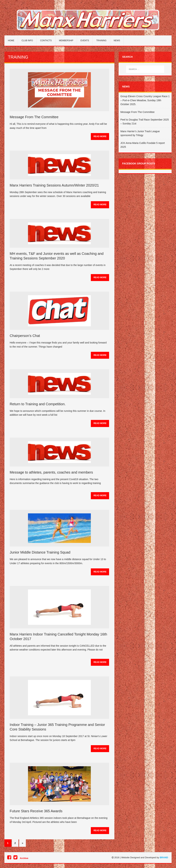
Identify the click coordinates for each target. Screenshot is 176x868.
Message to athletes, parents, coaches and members (51, 472)
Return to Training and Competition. (38, 404)
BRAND (164, 857)
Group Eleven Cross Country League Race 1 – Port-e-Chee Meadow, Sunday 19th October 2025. (145, 100)
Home (11, 41)
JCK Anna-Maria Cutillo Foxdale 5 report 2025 (143, 145)
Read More (100, 136)
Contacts (46, 41)
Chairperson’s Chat (25, 336)
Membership (66, 41)
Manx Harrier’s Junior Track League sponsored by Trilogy (140, 133)
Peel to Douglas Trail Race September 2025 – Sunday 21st (145, 122)
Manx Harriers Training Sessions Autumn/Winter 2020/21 (54, 185)
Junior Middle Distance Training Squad (40, 552)
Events (85, 41)
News (117, 41)
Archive (24, 858)
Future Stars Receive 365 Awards (36, 811)
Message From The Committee (34, 117)
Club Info (27, 41)
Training (101, 41)
